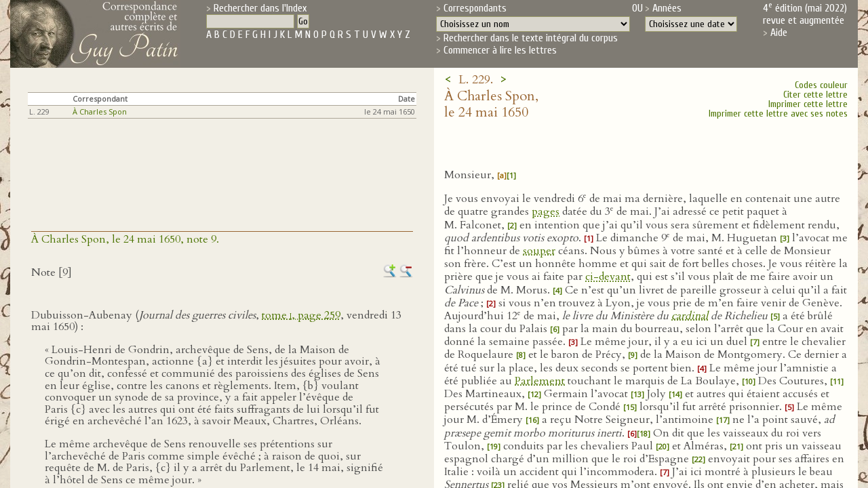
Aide (779, 33)
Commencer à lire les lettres (500, 50)
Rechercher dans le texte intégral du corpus (531, 38)
